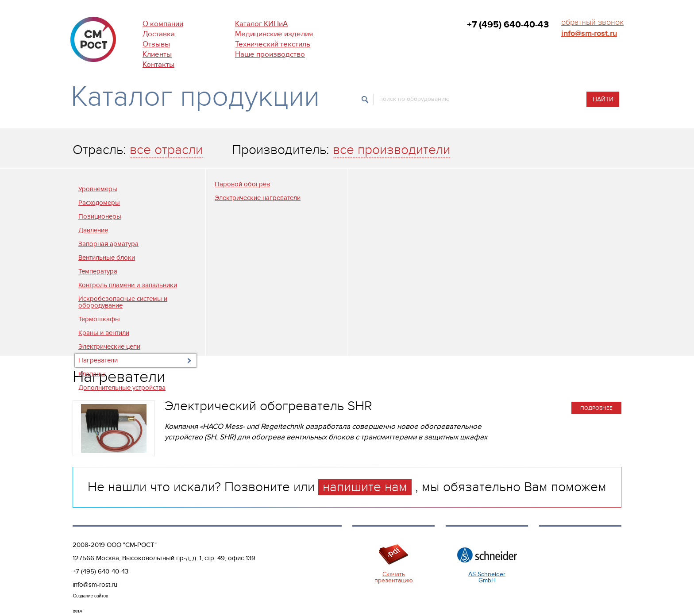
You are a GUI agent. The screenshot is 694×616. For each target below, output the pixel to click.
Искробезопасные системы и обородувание (123, 302)
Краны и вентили (104, 333)
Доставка (159, 34)
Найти (603, 99)
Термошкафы (99, 319)
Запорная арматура (108, 244)
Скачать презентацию (394, 577)
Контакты (158, 65)
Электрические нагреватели (258, 198)
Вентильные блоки (107, 258)
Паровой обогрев (242, 184)
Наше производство (270, 54)
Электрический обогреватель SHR (268, 406)
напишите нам (365, 487)
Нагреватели (98, 360)
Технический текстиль (273, 44)
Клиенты (157, 54)
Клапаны (92, 374)
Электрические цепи (109, 346)
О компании (163, 24)
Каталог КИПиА (261, 24)
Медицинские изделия (274, 34)
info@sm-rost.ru (589, 34)
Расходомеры (99, 203)
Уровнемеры (98, 189)
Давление (93, 230)
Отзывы (156, 44)
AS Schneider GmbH (487, 577)
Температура (98, 271)
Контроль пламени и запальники (128, 285)
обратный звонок (592, 22)
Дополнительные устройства (122, 388)
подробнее (596, 408)
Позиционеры (100, 216)
